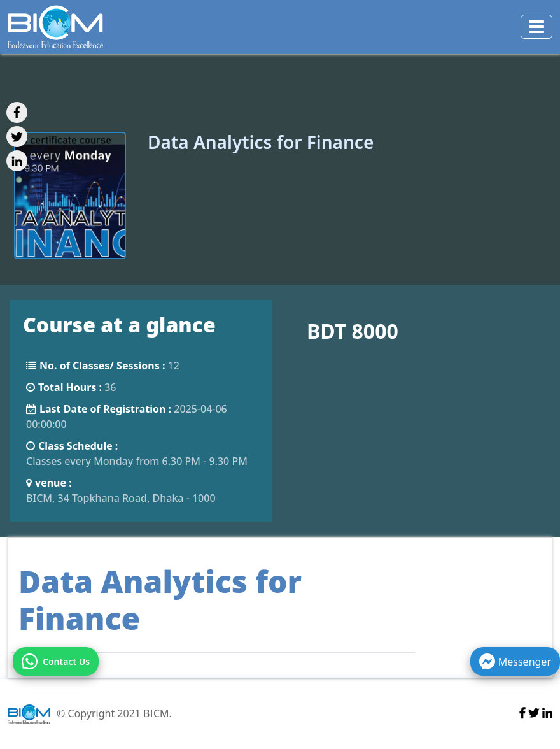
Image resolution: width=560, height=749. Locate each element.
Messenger (515, 661)
